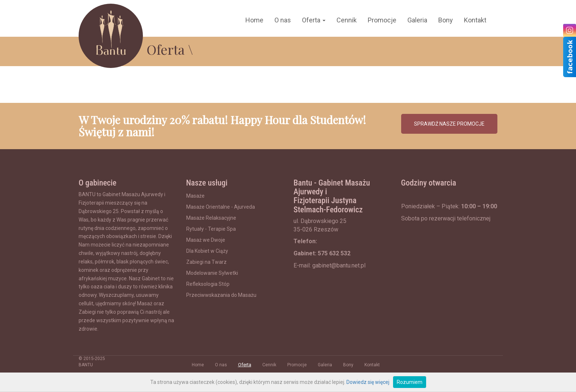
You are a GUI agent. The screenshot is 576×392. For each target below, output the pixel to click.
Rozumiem (410, 382)
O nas (283, 20)
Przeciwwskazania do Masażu (221, 295)
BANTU (86, 365)
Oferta (314, 20)
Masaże (195, 196)
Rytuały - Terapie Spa (211, 229)
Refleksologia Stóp (208, 284)
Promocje (382, 20)
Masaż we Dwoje (206, 240)
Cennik (347, 20)
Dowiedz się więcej (368, 382)
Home (254, 20)
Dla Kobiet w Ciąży (207, 251)
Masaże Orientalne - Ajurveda (221, 207)
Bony (446, 20)
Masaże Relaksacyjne (211, 218)
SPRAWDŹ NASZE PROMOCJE (449, 124)
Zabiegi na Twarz (206, 262)
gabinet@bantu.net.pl (339, 265)
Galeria (417, 20)
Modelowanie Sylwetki (212, 273)
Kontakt (475, 20)
